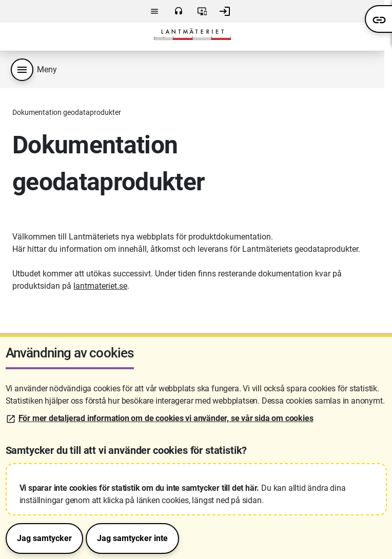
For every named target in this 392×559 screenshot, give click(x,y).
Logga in (225, 11)
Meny (154, 11)
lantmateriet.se (100, 286)
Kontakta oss (179, 11)
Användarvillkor (202, 11)
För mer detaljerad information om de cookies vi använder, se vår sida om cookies (166, 418)
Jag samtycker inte (132, 538)
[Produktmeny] (22, 70)
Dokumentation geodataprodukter (67, 112)
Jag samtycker (44, 538)
